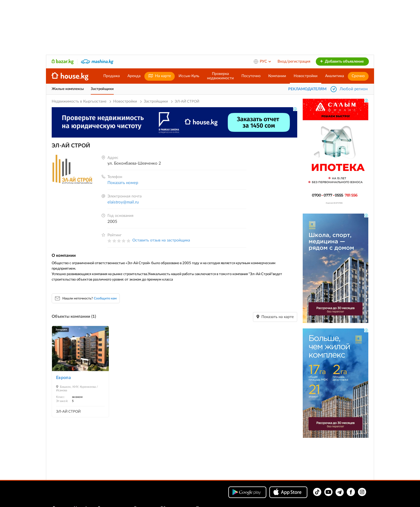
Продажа (112, 76)
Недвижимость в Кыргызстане (79, 101)
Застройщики (102, 89)
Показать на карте (275, 317)
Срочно (358, 76)
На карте (160, 76)
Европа (63, 378)
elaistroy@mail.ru (123, 202)
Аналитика (335, 76)
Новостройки (306, 76)
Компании (277, 76)
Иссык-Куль (189, 76)
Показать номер (123, 183)
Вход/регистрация (294, 62)
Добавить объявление (342, 62)
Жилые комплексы (68, 89)
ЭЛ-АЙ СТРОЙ (68, 412)
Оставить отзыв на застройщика (161, 240)
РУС (266, 62)
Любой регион (354, 89)
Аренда (134, 76)
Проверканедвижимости (220, 76)
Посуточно (251, 76)
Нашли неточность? (90, 298)
